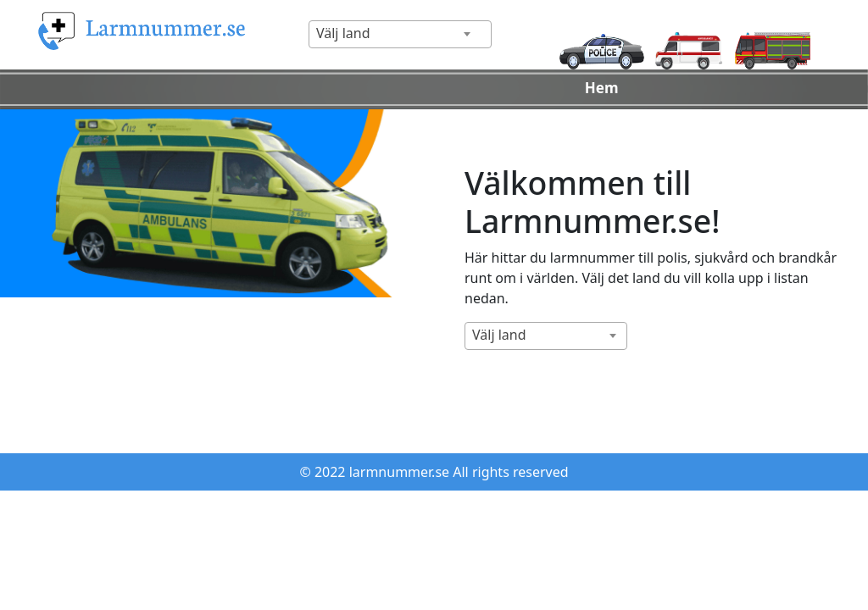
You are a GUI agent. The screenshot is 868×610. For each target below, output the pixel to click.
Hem (602, 88)
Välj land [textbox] (343, 33)
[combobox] (400, 34)
